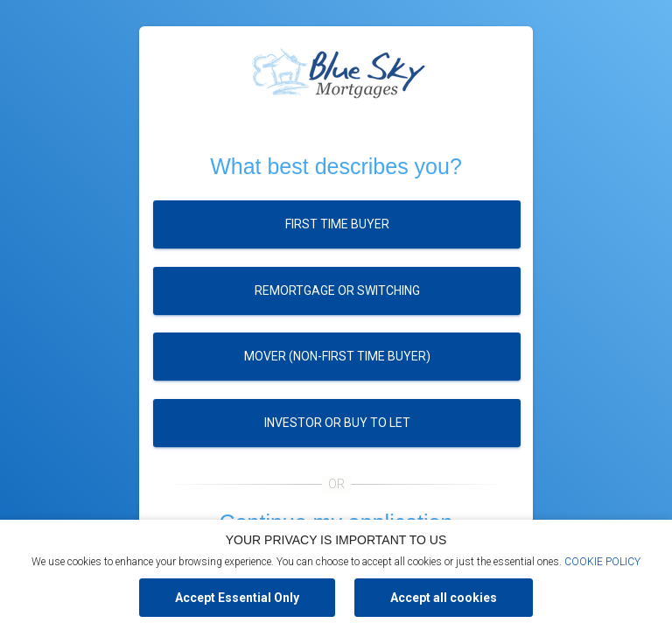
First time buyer (337, 224)
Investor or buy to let (337, 423)
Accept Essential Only (237, 598)
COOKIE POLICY (602, 562)
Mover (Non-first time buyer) (337, 356)
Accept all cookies (444, 598)
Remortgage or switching (337, 290)
